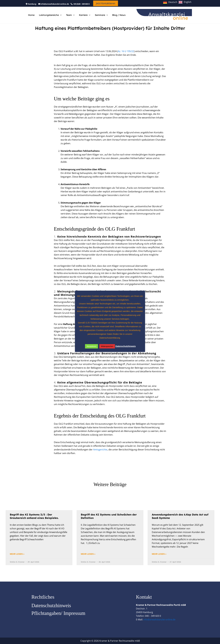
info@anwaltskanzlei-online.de (159, 620)
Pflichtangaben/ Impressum (58, 613)
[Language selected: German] (178, 2)
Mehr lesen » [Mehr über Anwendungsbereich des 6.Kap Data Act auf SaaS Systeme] (159, 554)
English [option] (188, 2)
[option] (185, 2)
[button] (106, 3)
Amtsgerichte (100, 450)
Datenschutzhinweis (51, 606)
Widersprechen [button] (107, 346)
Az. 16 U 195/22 (126, 51)
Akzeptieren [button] (92, 346)
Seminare (101, 15)
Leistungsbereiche (50, 15)
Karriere (85, 15)
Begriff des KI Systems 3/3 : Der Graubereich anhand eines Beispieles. (34, 516)
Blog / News (119, 15)
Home (31, 15)
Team (70, 15)
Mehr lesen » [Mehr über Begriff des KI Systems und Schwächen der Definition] (88, 554)
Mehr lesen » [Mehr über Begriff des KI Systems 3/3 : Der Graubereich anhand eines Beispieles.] (17, 554)
